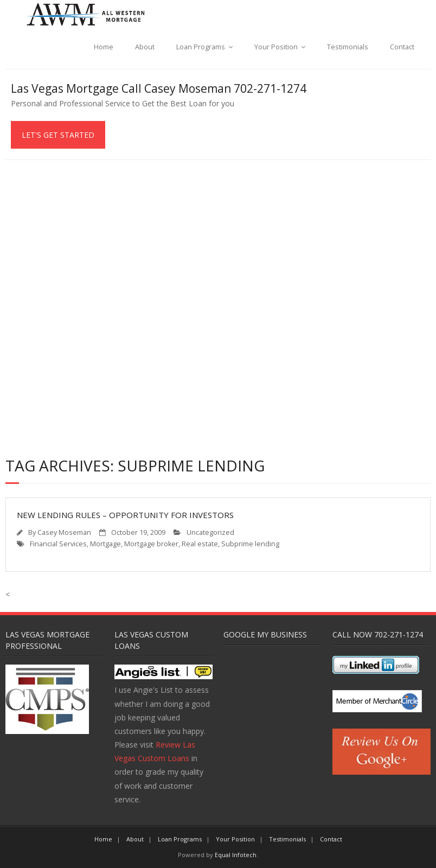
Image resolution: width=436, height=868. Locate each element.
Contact (402, 47)
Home (104, 47)
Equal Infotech (236, 855)
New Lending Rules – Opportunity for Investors (125, 515)
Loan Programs (201, 47)
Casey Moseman (64, 532)
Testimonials (348, 47)
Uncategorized (210, 532)
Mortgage (105, 544)
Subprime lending (250, 544)
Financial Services (58, 544)
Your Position (276, 47)
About (145, 47)
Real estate (200, 544)
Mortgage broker (151, 544)
